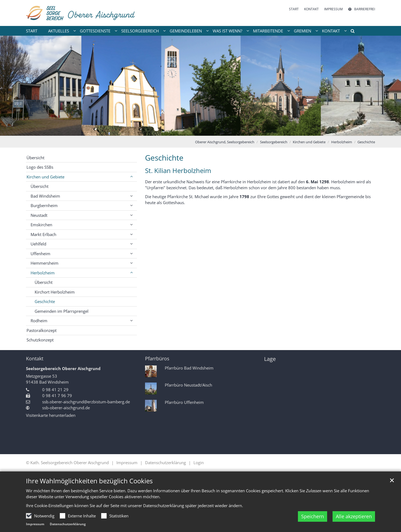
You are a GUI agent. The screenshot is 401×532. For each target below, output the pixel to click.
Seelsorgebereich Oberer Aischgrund (63, 368)
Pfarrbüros (157, 359)
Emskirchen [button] (41, 225)
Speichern (313, 516)
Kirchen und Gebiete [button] (45, 177)
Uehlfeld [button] (38, 244)
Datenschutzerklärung (68, 524)
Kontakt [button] (331, 31)
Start (32, 31)
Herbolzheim (342, 142)
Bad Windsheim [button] (45, 196)
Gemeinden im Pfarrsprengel (62, 311)
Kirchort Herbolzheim (55, 292)
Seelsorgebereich (274, 142)
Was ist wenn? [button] (227, 31)
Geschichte (366, 142)
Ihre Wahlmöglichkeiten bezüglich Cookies (89, 481)
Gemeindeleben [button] (186, 31)
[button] (351, 32)
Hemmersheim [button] (45, 263)
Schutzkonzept (40, 340)
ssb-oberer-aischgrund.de (66, 408)
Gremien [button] (303, 31)
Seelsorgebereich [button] (140, 31)
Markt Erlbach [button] (43, 234)
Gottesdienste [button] (95, 31)
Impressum (35, 524)
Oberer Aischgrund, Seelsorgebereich (225, 142)
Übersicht (35, 158)
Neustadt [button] (39, 215)
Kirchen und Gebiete (309, 142)
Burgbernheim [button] (44, 205)
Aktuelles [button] (59, 31)
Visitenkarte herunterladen (51, 415)
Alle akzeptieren (354, 516)
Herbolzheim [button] (43, 273)
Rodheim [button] (39, 321)
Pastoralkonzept (42, 330)
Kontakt (35, 359)
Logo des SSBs (40, 167)
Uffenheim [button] (40, 254)
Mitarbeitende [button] (268, 31)
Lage (270, 359)
